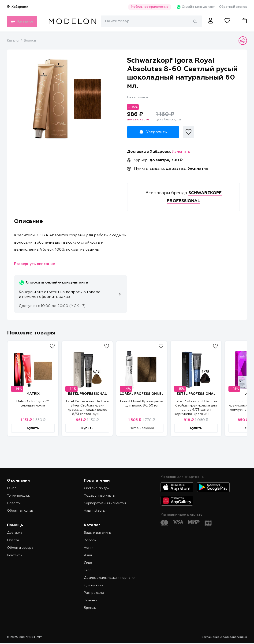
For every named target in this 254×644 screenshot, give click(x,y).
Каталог (13, 41)
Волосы (30, 41)
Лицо (88, 563)
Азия (88, 555)
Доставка (15, 533)
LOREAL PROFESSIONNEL (142, 394)
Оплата (13, 540)
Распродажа (94, 593)
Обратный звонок (233, 7)
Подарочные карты (100, 496)
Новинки (91, 600)
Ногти (89, 548)
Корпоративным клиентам (105, 503)
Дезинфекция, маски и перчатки (110, 578)
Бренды (90, 608)
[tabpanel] (67, 99)
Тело (88, 570)
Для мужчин (94, 585)
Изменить (181, 152)
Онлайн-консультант (194, 7)
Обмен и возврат (21, 548)
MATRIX (33, 394)
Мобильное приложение (147, 7)
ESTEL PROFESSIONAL (87, 394)
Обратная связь (20, 511)
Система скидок (97, 488)
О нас (12, 488)
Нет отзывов (138, 97)
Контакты (15, 555)
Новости (14, 503)
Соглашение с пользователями (224, 637)
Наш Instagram (96, 511)
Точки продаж (18, 496)
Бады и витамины (98, 533)
